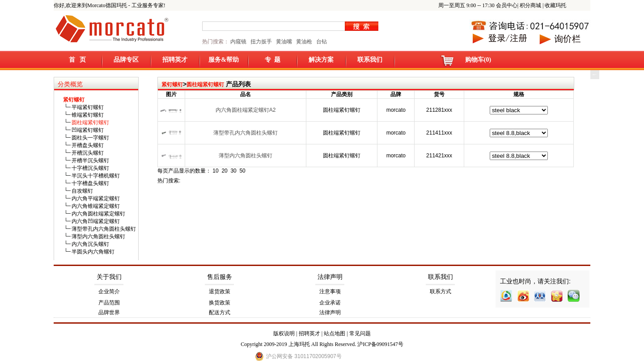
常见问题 (360, 333)
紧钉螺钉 (172, 84)
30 (233, 171)
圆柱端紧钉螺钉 (205, 84)
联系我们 (370, 60)
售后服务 (220, 277)
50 (242, 171)
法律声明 (330, 277)
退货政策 (220, 291)
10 (215, 171)
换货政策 (220, 303)
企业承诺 (330, 303)
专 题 (273, 60)
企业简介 (109, 291)
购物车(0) (478, 60)
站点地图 (335, 333)
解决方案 (321, 60)
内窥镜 (238, 42)
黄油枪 (304, 42)
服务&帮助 (224, 60)
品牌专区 (126, 60)
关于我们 (109, 277)
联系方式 (441, 291)
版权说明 (284, 333)
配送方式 (220, 312)
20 (224, 171)
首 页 (78, 60)
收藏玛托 (555, 5)
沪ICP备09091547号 (380, 344)
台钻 (321, 42)
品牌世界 (109, 312)
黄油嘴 (284, 42)
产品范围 (109, 303)
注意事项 (330, 291)
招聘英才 (175, 60)
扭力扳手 (261, 42)
